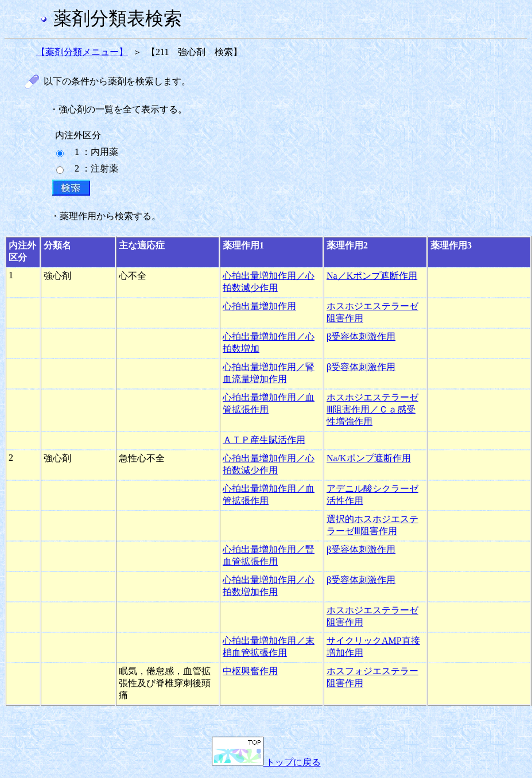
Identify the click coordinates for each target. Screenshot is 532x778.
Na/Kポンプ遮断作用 (369, 458)
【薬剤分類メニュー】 (82, 52)
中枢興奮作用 (250, 671)
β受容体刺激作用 (361, 337)
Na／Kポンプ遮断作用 (372, 276)
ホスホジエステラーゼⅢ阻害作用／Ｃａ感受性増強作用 (372, 409)
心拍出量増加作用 (259, 306)
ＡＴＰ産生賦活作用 (264, 440)
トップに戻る (266, 762)
